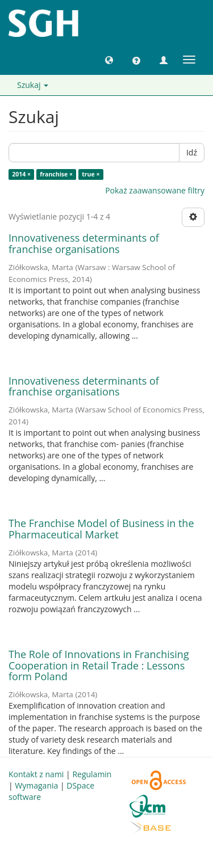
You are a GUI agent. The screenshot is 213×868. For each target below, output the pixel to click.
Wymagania (36, 785)
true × (91, 174)
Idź (192, 152)
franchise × (56, 174)
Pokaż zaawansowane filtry (155, 190)
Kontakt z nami (36, 774)
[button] (109, 60)
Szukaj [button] (33, 85)
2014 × (21, 174)
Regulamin (92, 774)
